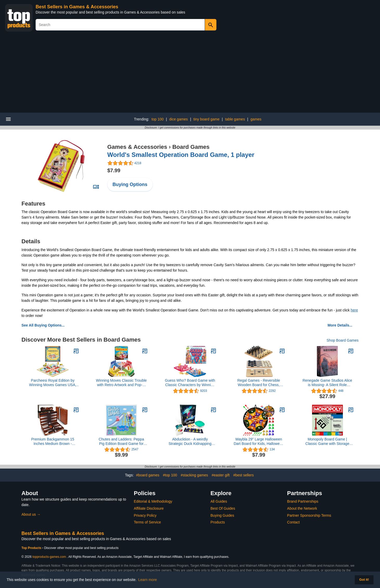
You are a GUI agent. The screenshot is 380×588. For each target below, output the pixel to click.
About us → (31, 514)
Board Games (191, 147)
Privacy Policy (145, 515)
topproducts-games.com (49, 557)
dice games (179, 119)
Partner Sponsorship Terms (309, 515)
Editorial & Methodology (153, 501)
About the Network (302, 508)
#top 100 (170, 475)
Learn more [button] (148, 580)
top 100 (157, 119)
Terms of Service (147, 522)
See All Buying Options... (43, 325)
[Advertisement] (190, 74)
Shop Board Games (343, 340)
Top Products (32, 548)
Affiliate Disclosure (149, 508)
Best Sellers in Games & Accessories (77, 7)
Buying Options (130, 184)
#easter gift (221, 475)
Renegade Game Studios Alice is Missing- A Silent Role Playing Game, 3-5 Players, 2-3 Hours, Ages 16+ (327, 383)
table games (235, 119)
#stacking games (194, 475)
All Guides (219, 501)
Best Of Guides (223, 508)
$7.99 (114, 170)
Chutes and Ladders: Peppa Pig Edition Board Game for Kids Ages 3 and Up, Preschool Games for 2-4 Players (121, 442)
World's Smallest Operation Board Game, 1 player (181, 155)
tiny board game (207, 119)
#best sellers (244, 475)
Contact (293, 522)
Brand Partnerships (303, 501)
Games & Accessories (137, 147)
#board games (148, 475)
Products (218, 522)
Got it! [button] (364, 580)
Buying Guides (222, 515)
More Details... (340, 325)
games (256, 119)
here (354, 310)
